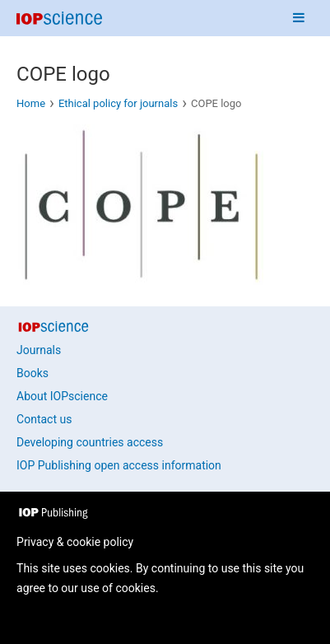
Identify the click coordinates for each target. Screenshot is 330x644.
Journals (39, 350)
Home (31, 103)
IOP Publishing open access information (119, 465)
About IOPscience (62, 396)
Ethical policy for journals (118, 103)
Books (33, 373)
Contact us (44, 419)
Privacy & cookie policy (75, 542)
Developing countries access (90, 442)
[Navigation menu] (299, 18)
